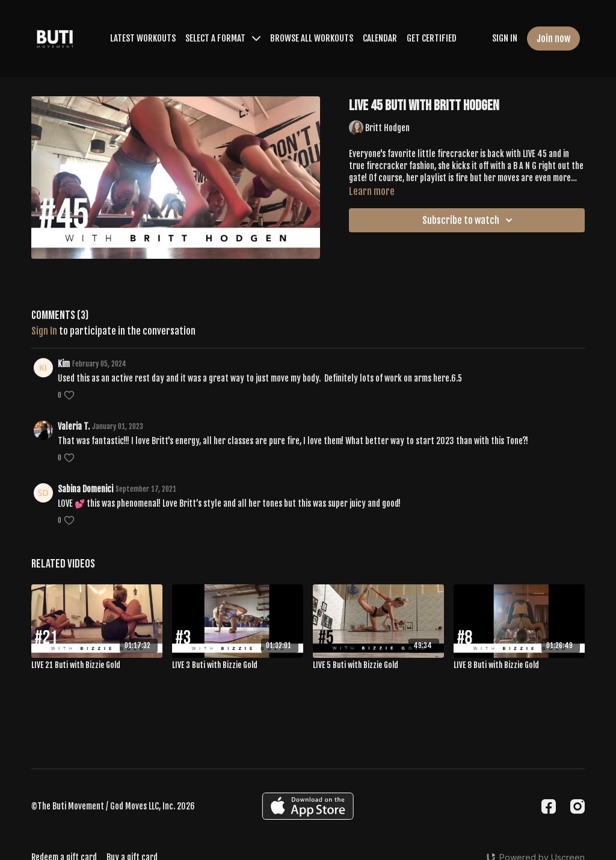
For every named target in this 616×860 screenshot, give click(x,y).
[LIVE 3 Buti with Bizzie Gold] (238, 666)
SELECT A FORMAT (223, 38)
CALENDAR (380, 38)
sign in (44, 331)
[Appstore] (308, 806)
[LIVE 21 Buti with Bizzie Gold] (97, 666)
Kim (64, 364)
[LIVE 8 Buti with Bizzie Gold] (519, 666)
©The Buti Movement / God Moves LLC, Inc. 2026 (113, 806)
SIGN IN (505, 38)
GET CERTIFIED (432, 38)
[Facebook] (549, 806)
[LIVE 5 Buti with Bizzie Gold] (378, 666)
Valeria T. (74, 426)
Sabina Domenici (85, 489)
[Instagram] (577, 806)
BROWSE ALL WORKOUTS (312, 38)
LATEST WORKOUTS (143, 38)
